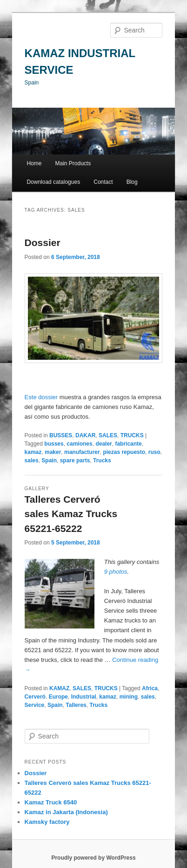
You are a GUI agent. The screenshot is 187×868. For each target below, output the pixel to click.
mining (129, 697)
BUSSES (61, 435)
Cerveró (35, 697)
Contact (103, 182)
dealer (104, 444)
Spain (49, 460)
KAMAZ (59, 688)
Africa (150, 688)
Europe (58, 697)
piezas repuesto (124, 452)
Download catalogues (53, 182)
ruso (154, 452)
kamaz (33, 452)
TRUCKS (132, 435)
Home (34, 163)
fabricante (128, 444)
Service (35, 705)
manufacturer (82, 452)
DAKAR (85, 435)
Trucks (102, 460)
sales (32, 460)
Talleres (76, 705)
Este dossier (42, 397)
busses (54, 444)
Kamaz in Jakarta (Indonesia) (66, 812)
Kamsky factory (47, 822)
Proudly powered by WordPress (93, 858)
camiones (79, 444)
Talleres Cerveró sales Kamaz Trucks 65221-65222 (71, 514)
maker (53, 452)
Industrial (84, 697)
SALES (108, 435)
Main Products (73, 163)
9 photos (116, 572)
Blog (132, 182)
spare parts (75, 460)
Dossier (43, 243)
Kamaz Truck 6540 (51, 802)
